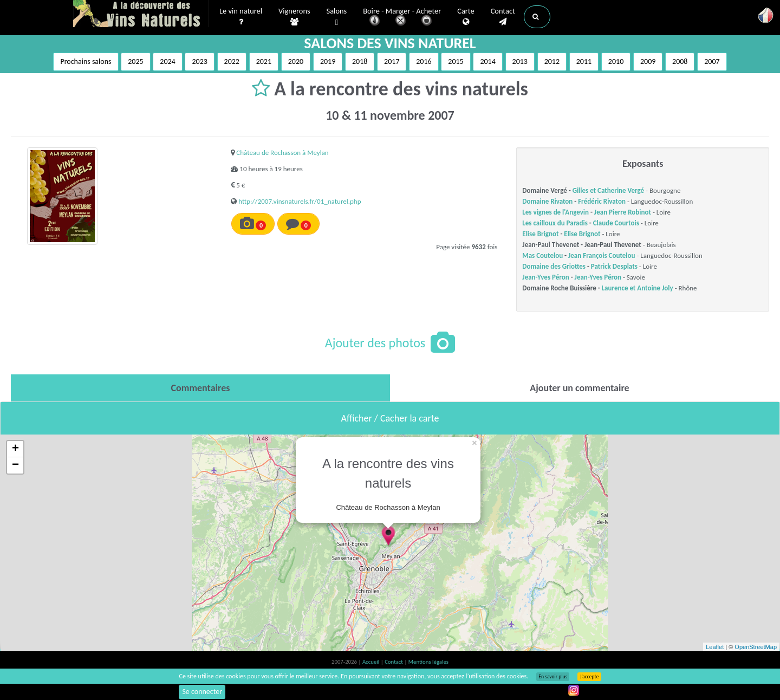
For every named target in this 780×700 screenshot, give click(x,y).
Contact (503, 17)
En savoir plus (553, 677)
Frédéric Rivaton (602, 201)
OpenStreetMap (756, 647)
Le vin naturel (241, 17)
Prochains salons (86, 61)
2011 (584, 61)
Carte (466, 17)
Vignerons (294, 17)
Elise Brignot (540, 234)
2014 (487, 61)
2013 (520, 61)
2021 (264, 61)
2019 (328, 61)
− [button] (15, 465)
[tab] (200, 388)
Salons (337, 17)
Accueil (372, 662)
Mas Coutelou (542, 255)
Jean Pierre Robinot (623, 212)
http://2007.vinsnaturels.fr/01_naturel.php (300, 201)
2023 (199, 61)
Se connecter (202, 692)
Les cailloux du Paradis (555, 223)
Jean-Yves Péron (545, 277)
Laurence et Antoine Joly (638, 288)
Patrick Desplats (614, 266)
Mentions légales (428, 662)
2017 (392, 61)
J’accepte (589, 677)
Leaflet (715, 647)
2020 (296, 61)
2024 (167, 61)
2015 (456, 61)
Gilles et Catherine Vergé (609, 190)
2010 (616, 61)
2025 (135, 61)
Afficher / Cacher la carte (390, 418)
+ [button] (15, 449)
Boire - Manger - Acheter (402, 18)
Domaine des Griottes (554, 266)
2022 (232, 61)
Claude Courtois (616, 223)
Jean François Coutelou (602, 255)
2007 (712, 61)
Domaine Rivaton (547, 201)
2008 (680, 61)
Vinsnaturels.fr (141, 15)
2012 (552, 61)
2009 (648, 61)
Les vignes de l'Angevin (555, 212)
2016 (424, 61)
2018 (360, 61)
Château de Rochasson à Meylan (282, 153)
